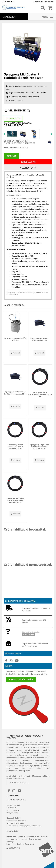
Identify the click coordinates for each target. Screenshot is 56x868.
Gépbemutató (13, 119)
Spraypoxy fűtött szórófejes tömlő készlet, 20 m (15, 447)
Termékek (9, 17)
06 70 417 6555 (14, 126)
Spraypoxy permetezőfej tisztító (15, 339)
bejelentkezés (26, 86)
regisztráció (42, 86)
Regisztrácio (38, 2)
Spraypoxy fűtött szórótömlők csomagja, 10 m (40, 394)
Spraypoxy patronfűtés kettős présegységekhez (15, 393)
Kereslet (11, 156)
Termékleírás (28, 162)
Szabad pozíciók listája (21, 679)
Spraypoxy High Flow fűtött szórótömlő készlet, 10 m (39, 447)
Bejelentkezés (49, 2)
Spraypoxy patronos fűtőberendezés (39, 339)
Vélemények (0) (17, 111)
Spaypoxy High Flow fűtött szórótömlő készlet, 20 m (15, 500)
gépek (41, 745)
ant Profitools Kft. (19, 783)
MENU (47, 17)
